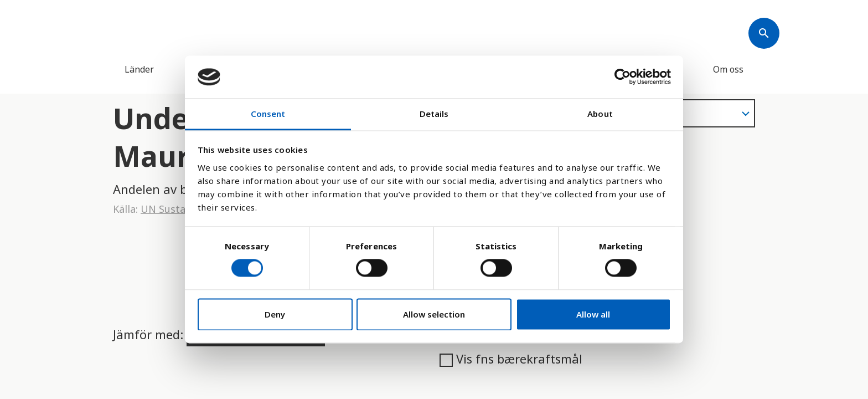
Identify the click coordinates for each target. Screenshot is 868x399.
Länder (139, 69)
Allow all (593, 314)
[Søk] (764, 33)
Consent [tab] (268, 114)
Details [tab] (434, 114)
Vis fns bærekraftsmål (511, 359)
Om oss (728, 69)
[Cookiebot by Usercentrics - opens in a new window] (622, 77)
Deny (275, 314)
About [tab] (600, 114)
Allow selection (434, 314)
